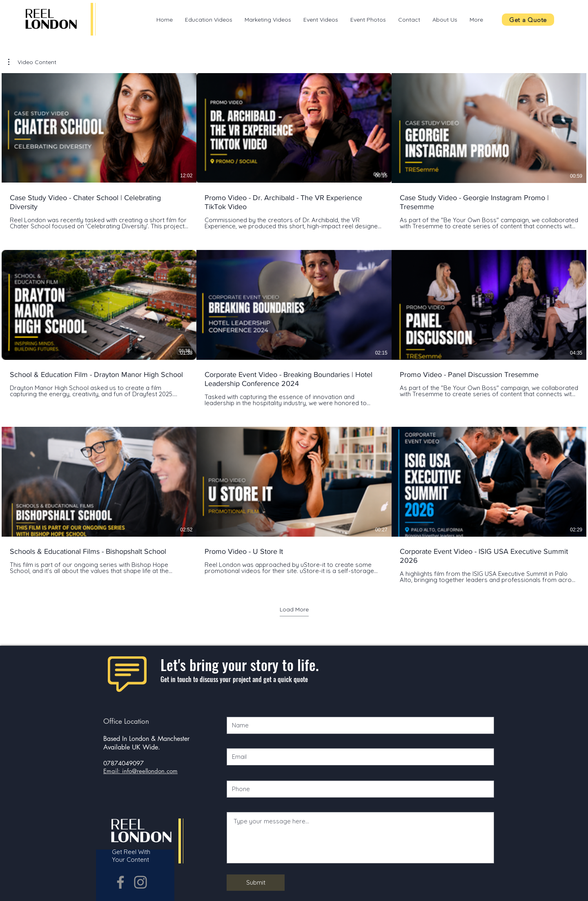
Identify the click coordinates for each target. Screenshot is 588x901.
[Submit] (256, 883)
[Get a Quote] (528, 20)
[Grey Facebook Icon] (120, 882)
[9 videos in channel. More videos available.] (294, 328)
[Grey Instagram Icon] (140, 882)
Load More (294, 609)
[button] (32, 62)
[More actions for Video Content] (32, 62)
